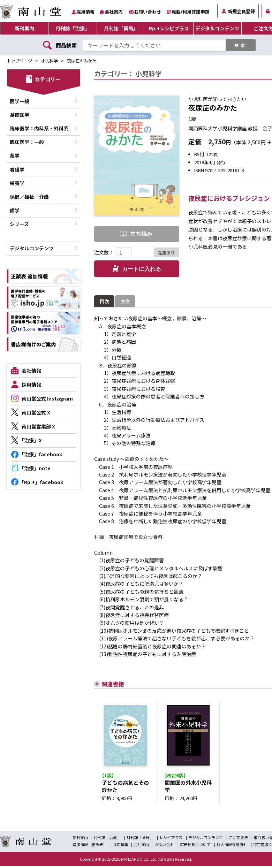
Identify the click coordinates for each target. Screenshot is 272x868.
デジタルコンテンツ (217, 28)
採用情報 (85, 12)
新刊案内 (24, 28)
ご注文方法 (238, 839)
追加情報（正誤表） (90, 846)
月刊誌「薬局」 (121, 28)
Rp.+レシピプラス (169, 28)
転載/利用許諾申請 (191, 12)
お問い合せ (164, 846)
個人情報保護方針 (232, 846)
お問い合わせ (148, 12)
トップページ (20, 60)
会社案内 (114, 12)
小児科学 (50, 60)
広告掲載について (195, 846)
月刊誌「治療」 (73, 28)
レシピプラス (171, 839)
